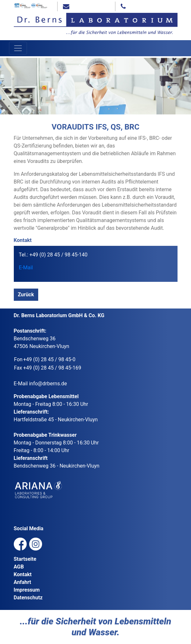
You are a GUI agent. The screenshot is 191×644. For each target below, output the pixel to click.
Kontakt (23, 574)
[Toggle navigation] (18, 48)
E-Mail (26, 268)
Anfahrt (22, 582)
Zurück (26, 295)
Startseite (25, 559)
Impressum (27, 590)
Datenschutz (28, 598)
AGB (19, 567)
